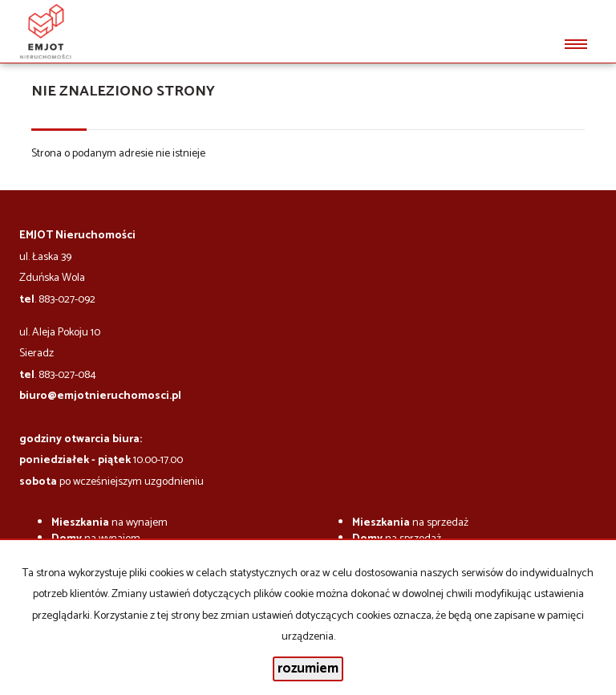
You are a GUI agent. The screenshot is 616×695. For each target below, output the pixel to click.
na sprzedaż (410, 523)
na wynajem (109, 523)
